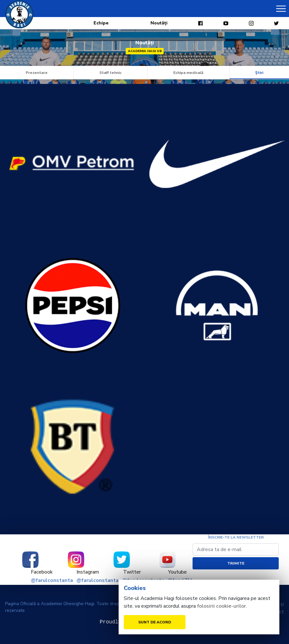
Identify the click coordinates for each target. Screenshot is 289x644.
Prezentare (37, 73)
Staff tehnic (110, 73)
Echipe (101, 23)
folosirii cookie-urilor (221, 606)
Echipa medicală (188, 73)
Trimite (236, 563)
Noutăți (159, 23)
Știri (259, 73)
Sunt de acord (155, 622)
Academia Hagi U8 (145, 51)
